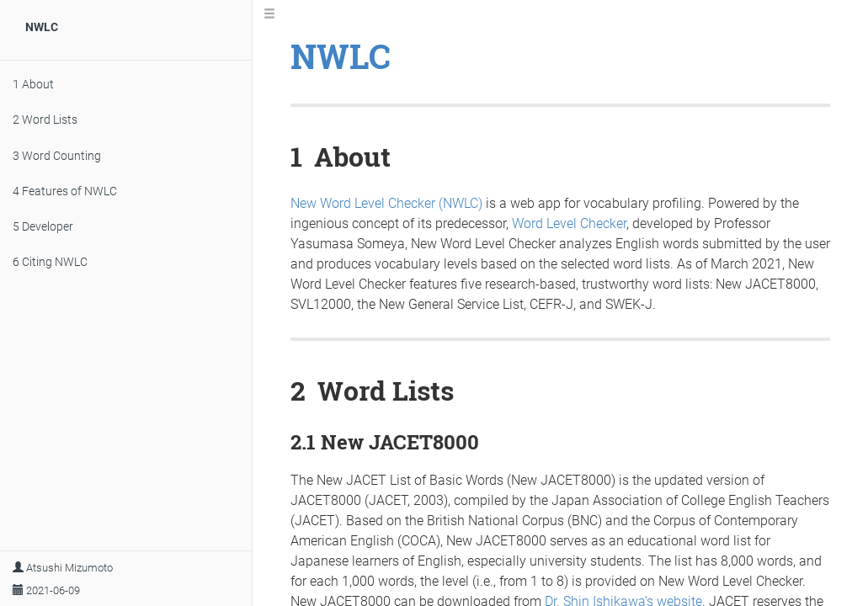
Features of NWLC (65, 191)
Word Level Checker (569, 223)
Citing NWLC (50, 262)
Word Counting (57, 156)
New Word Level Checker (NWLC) (386, 203)
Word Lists (45, 120)
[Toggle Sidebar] (269, 14)
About (33, 84)
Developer (43, 226)
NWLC (42, 27)
